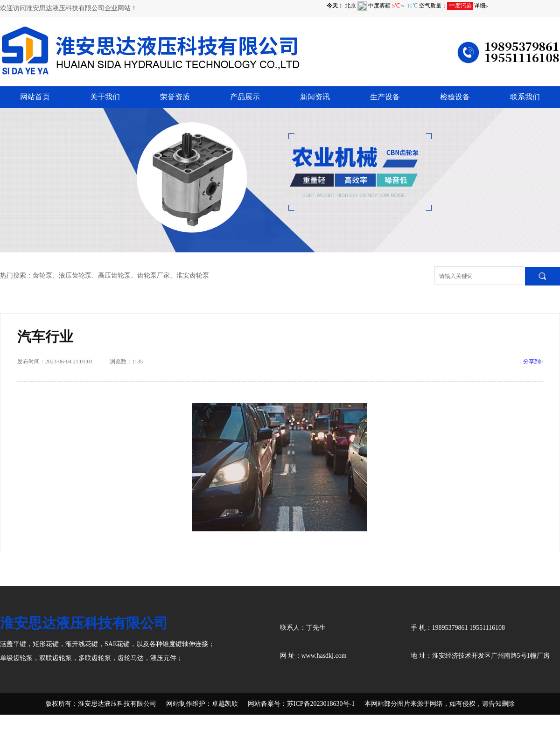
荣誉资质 (175, 97)
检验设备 (455, 97)
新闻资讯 (315, 97)
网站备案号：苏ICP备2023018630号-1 (301, 704)
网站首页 (35, 97)
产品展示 (245, 97)
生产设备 (385, 97)
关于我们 (105, 97)
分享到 (532, 362)
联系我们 (525, 97)
